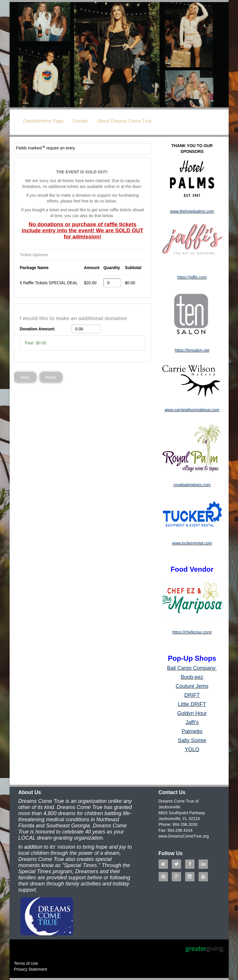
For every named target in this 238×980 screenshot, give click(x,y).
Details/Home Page (44, 121)
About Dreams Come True (124, 121)
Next (25, 377)
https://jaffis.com (192, 277)
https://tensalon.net (192, 350)
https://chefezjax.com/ (192, 632)
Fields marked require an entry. (46, 148)
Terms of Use (26, 963)
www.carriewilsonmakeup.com (192, 410)
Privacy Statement (31, 969)
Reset (51, 377)
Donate (80, 121)
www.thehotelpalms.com (192, 211)
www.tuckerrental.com (192, 543)
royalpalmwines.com (192, 485)
